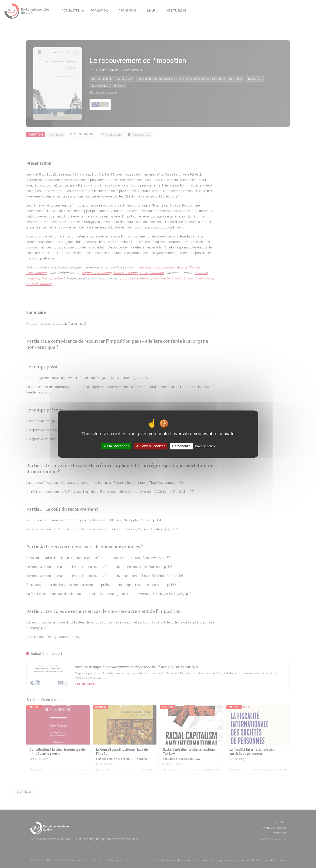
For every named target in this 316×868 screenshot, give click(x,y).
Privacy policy (205, 446)
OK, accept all (116, 446)
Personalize (181, 446)
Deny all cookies (151, 446)
